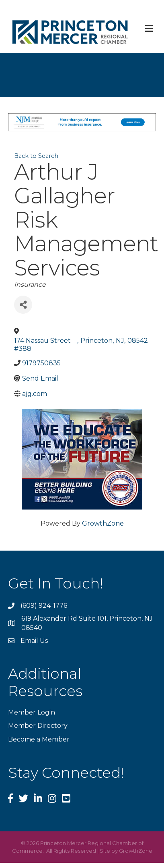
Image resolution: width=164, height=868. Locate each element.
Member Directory (38, 726)
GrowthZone (103, 523)
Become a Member (39, 739)
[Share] (23, 305)
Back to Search (36, 156)
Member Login (32, 712)
